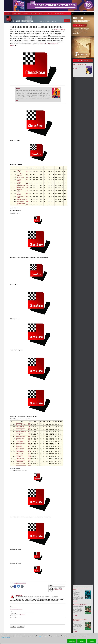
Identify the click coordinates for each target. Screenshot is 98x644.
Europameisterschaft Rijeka (20, 583)
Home (14, 13)
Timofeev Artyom (19, 183)
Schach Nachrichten (23, 21)
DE (50, 21)
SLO (27, 188)
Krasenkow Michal (19, 190)
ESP (27, 175)
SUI (27, 180)
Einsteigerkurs (60, 13)
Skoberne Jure (20, 188)
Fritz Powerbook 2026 (80, 65)
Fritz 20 (18, 88)
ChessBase (19, 595)
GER (27, 171)
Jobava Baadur (20, 177)
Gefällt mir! (56, 30)
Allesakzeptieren (92, 641)
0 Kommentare (62, 30)
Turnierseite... (44, 44)
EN (52, 21)
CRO (27, 186)
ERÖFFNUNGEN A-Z (23, 13)
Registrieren (23, 615)
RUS (27, 183)
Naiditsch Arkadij (19, 171)
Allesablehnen (82, 641)
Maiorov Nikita (20, 201)
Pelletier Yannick (19, 180)
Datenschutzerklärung (6, 637)
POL (27, 190)
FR (55, 21)
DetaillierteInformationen (72, 641)
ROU (27, 197)
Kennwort (14, 613)
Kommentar (13, 616)
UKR (27, 199)
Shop (8, 13)
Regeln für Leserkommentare (16, 609)
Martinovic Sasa (21, 186)
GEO (27, 177)
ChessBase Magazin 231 (80, 605)
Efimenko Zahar (21, 199)
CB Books (42, 13)
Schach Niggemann (58, 590)
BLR (27, 201)
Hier (40, 636)
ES (54, 21)
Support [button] (50, 13)
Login (84, 13)
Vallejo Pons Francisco (20, 174)
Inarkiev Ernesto (19, 194)
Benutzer (13, 612)
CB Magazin (34, 13)
